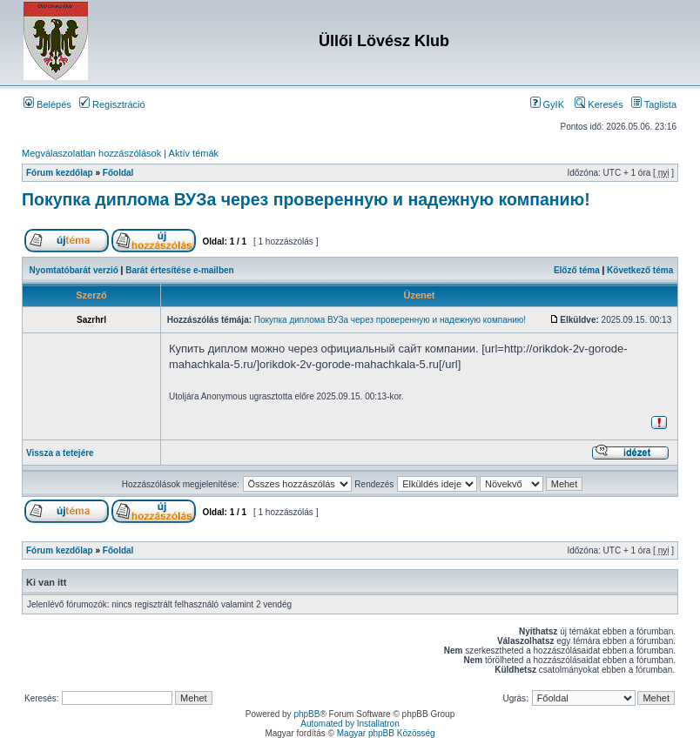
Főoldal (118, 173)
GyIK (548, 104)
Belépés (47, 104)
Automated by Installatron (350, 724)
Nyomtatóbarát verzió (74, 270)
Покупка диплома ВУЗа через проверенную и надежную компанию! (306, 199)
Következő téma (640, 270)
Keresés (599, 104)
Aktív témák (194, 153)
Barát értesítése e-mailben (180, 270)
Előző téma (577, 270)
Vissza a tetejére (60, 453)
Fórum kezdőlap (60, 173)
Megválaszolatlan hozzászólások (91, 153)
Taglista (654, 104)
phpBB (306, 714)
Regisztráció (112, 104)
